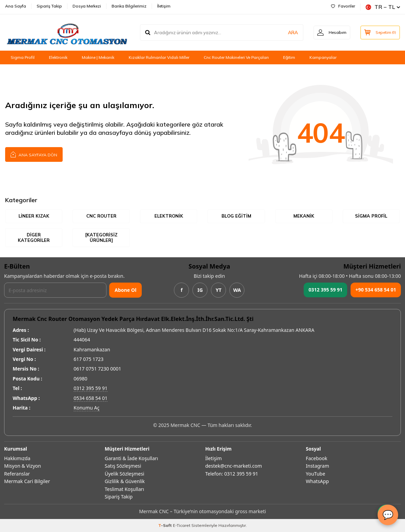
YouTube (315, 474)
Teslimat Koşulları (124, 489)
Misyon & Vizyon (23, 466)
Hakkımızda (17, 458)
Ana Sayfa (16, 6)
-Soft (166, 525)
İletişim (164, 6)
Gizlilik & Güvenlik (125, 481)
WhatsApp (317, 481)
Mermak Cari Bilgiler (27, 481)
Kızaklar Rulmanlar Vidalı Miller (159, 57)
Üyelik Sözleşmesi (125, 474)
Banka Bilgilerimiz (129, 6)
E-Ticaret (182, 525)
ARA (293, 33)
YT (219, 290)
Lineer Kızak (34, 216)
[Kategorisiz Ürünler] (101, 237)
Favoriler (343, 6)
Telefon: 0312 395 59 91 (232, 474)
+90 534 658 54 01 (376, 290)
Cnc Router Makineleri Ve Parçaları (236, 57)
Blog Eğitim (236, 216)
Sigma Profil (23, 57)
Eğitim (289, 57)
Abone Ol (126, 290)
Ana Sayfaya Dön (34, 154)
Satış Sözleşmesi (123, 466)
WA (237, 290)
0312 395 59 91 (325, 290)
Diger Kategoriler (34, 237)
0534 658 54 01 (91, 398)
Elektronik (58, 57)
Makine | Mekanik (98, 57)
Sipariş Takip (49, 6)
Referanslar (17, 474)
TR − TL (383, 7)
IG (200, 290)
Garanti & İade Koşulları (131, 458)
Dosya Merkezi (87, 6)
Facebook (317, 458)
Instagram (317, 466)
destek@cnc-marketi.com (234, 466)
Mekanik (304, 216)
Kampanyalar (323, 57)
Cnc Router (101, 216)
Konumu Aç (87, 408)
